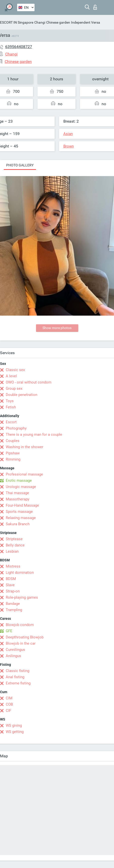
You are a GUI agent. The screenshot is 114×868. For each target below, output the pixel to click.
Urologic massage (21, 487)
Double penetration (21, 395)
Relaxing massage (21, 518)
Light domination (20, 573)
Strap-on (13, 591)
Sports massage (19, 512)
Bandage (13, 604)
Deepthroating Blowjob (25, 637)
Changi (40, 22)
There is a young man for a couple (34, 434)
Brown (69, 146)
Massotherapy (18, 499)
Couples (13, 441)
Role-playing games (22, 597)
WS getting (15, 732)
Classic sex (15, 370)
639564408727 (19, 47)
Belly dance (15, 545)
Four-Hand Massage (22, 505)
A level (11, 376)
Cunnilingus (15, 650)
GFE (9, 631)
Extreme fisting (18, 683)
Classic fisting (18, 671)
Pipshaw (13, 453)
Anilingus (13, 656)
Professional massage (24, 474)
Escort (11, 422)
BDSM (11, 579)
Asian (68, 134)
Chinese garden (58, 22)
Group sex (14, 388)
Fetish (11, 407)
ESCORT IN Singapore (17, 22)
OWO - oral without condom (29, 382)
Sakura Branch (18, 524)
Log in (95, 7)
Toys (10, 401)
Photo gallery (20, 165)
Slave (10, 585)
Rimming (13, 459)
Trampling (14, 610)
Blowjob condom (20, 625)
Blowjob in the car (21, 643)
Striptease (14, 539)
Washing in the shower (24, 447)
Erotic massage (19, 481)
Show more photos (57, 328)
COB (9, 704)
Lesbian (12, 551)
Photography (16, 428)
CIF (8, 711)
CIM (9, 698)
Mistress (13, 566)
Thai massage (17, 493)
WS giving (14, 725)
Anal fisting (15, 677)
